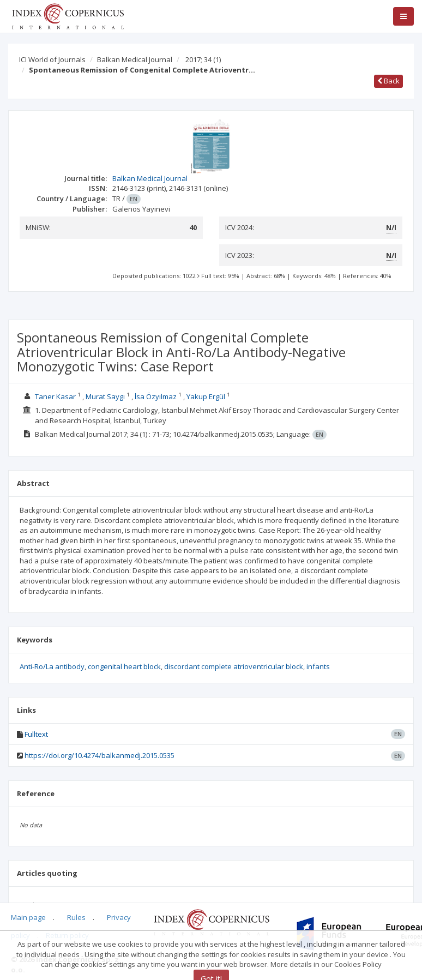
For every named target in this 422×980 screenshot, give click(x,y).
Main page (28, 917)
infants (318, 666)
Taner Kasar (55, 396)
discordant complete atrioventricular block (234, 666)
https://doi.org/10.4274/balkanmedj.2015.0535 (100, 755)
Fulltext (36, 734)
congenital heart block (124, 666)
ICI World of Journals (52, 59)
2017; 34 (203, 59)
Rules (76, 917)
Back (388, 81)
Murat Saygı (105, 396)
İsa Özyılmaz (156, 396)
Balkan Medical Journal (135, 59)
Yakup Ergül (206, 396)
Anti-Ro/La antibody (52, 666)
